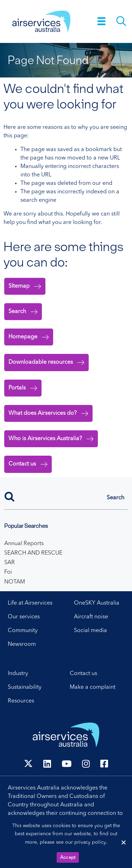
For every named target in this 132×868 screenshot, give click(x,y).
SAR (10, 563)
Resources (21, 701)
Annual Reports (24, 544)
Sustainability (25, 687)
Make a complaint (93, 687)
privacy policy (90, 842)
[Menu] (102, 21)
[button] (115, 498)
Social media (90, 631)
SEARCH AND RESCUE (33, 553)
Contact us (83, 674)
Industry (18, 674)
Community (23, 631)
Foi (8, 572)
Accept (68, 858)
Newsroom (22, 644)
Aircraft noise (91, 617)
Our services (24, 617)
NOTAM (15, 582)
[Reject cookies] (123, 842)
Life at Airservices (30, 603)
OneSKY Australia (97, 603)
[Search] (66, 496)
